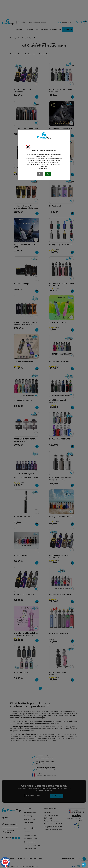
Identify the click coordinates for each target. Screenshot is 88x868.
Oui (48, 174)
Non (40, 174)
